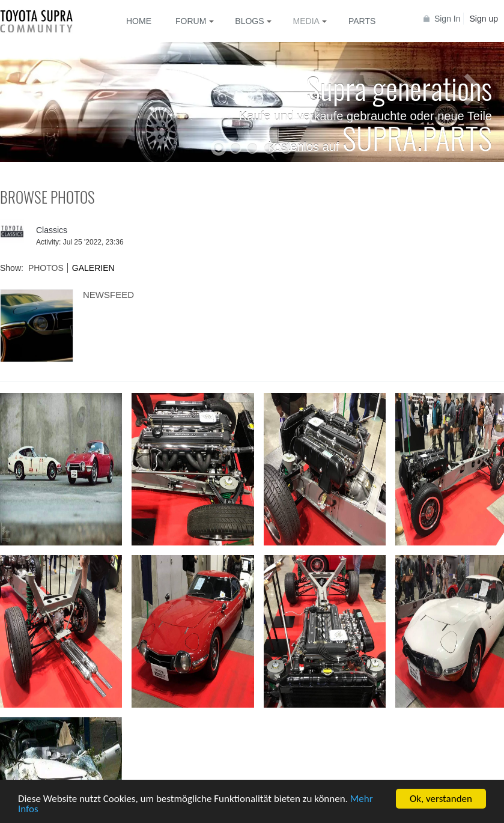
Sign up (484, 19)
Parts (362, 21)
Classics (52, 230)
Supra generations (399, 87)
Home (139, 21)
